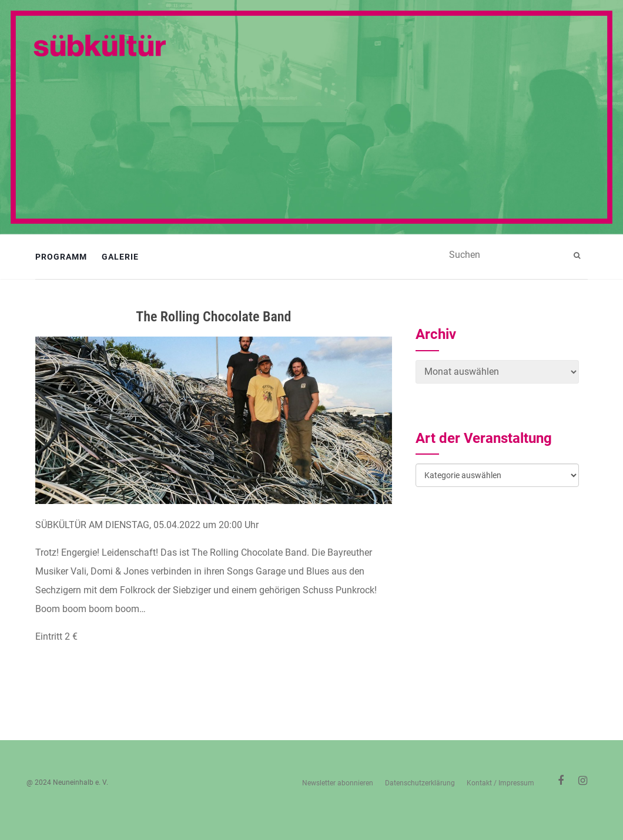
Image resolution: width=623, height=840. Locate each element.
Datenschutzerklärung (420, 783)
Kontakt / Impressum (500, 783)
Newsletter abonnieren (338, 783)
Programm (61, 257)
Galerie (120, 257)
